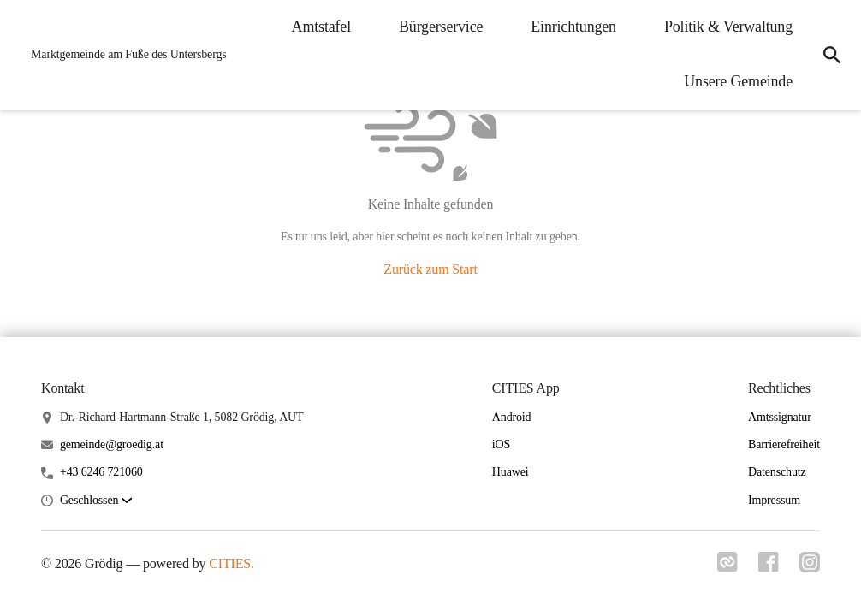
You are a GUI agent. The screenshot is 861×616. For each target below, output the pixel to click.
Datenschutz (777, 472)
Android (512, 417)
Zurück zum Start (430, 269)
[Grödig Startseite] (124, 55)
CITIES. (232, 563)
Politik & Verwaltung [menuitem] (728, 27)
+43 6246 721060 (101, 472)
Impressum (774, 500)
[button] (96, 501)
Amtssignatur (780, 417)
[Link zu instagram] (810, 567)
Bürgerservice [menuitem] (441, 27)
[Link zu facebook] (769, 567)
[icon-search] (832, 55)
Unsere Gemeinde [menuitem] (738, 81)
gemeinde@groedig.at (112, 444)
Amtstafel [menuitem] (321, 27)
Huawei (511, 472)
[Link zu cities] (727, 567)
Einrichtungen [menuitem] (573, 27)
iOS (501, 444)
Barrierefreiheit (784, 444)
